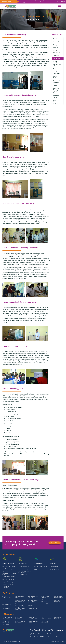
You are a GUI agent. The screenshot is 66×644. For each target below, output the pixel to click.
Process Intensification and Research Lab (57, 64)
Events (55, 85)
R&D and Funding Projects (58, 77)
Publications (56, 48)
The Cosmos (56, 69)
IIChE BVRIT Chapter (56, 97)
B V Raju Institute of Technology (47, 630)
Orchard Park (23, 564)
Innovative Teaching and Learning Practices (57, 91)
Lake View (53, 564)
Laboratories (57, 58)
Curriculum (56, 55)
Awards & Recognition (56, 52)
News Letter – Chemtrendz (57, 73)
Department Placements (56, 82)
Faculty (55, 45)
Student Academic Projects (56, 102)
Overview (56, 39)
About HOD (56, 42)
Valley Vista (38, 564)
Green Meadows (9, 564)
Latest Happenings (6, 2)
